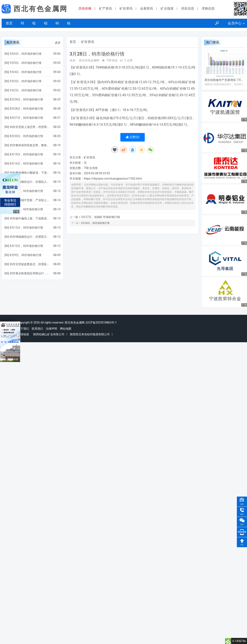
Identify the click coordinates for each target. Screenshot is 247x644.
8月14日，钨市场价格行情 (26, 209)
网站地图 (66, 329)
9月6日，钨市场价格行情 (26, 54)
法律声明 (51, 329)
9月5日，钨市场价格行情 (26, 63)
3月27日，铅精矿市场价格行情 (101, 217)
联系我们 (37, 329)
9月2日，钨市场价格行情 (26, 90)
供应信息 (188, 8)
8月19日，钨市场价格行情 (26, 154)
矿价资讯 (126, 8)
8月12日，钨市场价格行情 (26, 246)
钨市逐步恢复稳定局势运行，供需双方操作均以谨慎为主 (29, 273)
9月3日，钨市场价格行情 (26, 81)
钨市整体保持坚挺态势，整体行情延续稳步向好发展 (29, 145)
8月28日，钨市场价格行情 (26, 109)
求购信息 (208, 8)
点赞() (133, 137)
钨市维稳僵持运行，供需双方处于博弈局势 (29, 237)
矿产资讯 (106, 8)
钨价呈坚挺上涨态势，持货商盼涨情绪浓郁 (29, 127)
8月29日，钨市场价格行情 (26, 99)
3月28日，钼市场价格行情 (95, 223)
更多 (58, 43)
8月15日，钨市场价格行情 (26, 191)
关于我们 (23, 329)
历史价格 (85, 8)
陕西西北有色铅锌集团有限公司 (90, 334)
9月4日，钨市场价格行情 (26, 72)
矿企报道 (167, 8)
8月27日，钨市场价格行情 (26, 118)
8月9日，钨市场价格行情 (26, 255)
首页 (9, 23)
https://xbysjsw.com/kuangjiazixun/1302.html (113, 179)
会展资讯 (147, 8)
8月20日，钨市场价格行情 (26, 136)
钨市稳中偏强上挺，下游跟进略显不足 (29, 218)
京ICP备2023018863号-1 (101, 323)
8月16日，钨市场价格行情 (26, 163)
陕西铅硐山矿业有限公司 (49, 334)
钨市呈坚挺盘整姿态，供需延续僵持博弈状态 (29, 264)
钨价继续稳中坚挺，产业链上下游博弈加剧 (29, 200)
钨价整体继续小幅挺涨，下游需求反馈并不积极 (29, 173)
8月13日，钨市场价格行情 (26, 228)
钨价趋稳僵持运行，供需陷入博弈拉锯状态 (29, 182)
